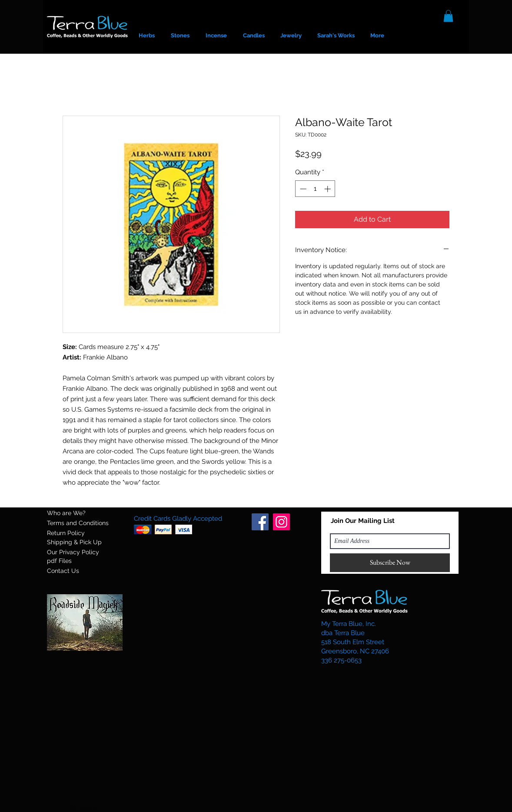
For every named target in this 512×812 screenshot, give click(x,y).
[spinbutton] (315, 189)
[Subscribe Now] (390, 563)
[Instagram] (281, 522)
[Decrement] (302, 189)
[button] (448, 16)
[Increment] (328, 189)
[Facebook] (260, 522)
